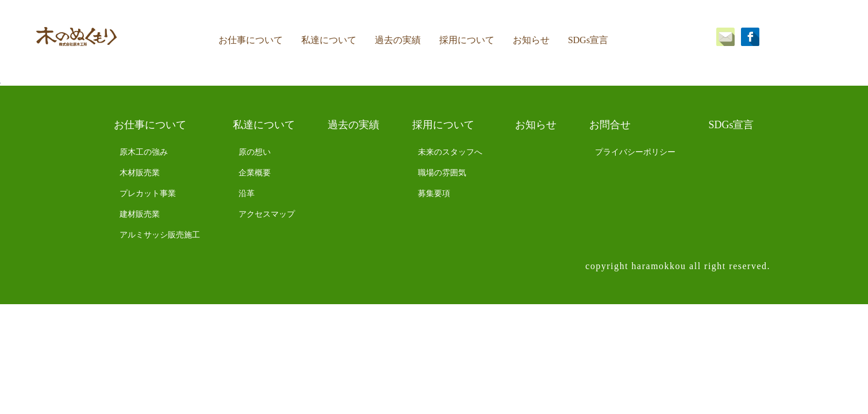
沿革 (247, 193)
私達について (329, 40)
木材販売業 (140, 173)
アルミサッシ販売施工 (160, 235)
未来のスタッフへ (450, 152)
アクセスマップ (267, 214)
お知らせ (531, 40)
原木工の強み (144, 152)
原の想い (255, 152)
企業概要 (255, 173)
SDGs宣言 (588, 40)
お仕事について (251, 40)
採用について (467, 40)
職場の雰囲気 (442, 173)
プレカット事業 (148, 193)
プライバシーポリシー (635, 152)
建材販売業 (140, 214)
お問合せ (610, 125)
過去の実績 (398, 40)
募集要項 (434, 193)
